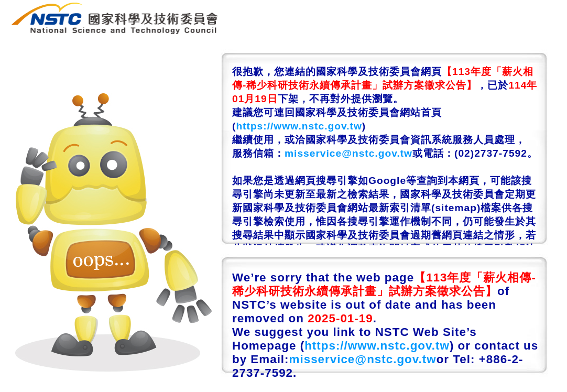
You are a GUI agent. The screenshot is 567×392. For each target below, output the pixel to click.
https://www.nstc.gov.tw (299, 126)
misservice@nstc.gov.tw (348, 153)
